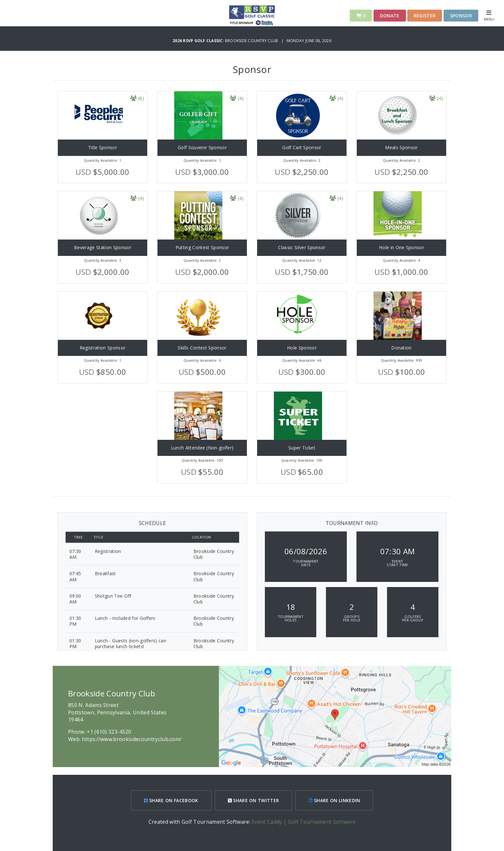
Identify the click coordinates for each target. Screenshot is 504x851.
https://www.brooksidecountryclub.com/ (132, 739)
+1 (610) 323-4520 (109, 732)
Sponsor (461, 16)
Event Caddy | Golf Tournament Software (304, 822)
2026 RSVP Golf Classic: (199, 41)
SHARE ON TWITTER (254, 800)
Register (425, 16)
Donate (390, 16)
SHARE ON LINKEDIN (334, 800)
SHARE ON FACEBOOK (171, 800)
